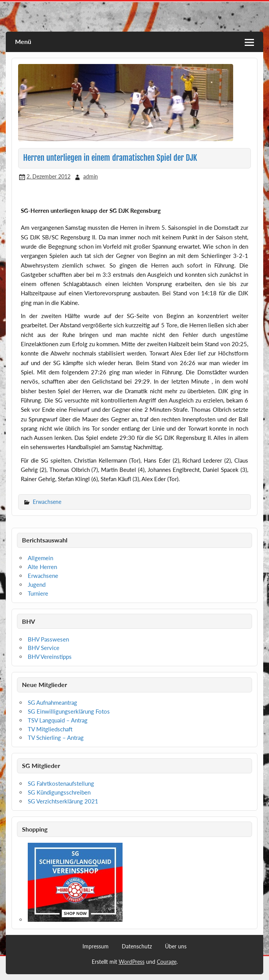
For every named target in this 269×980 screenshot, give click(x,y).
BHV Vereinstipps (50, 657)
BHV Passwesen (48, 639)
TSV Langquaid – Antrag (58, 720)
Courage (167, 962)
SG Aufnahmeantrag (52, 702)
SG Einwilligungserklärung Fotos (69, 711)
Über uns (176, 946)
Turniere (38, 593)
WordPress (132, 962)
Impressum (96, 946)
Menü (23, 41)
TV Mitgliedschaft (50, 729)
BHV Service (44, 648)
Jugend (37, 584)
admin (91, 176)
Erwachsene (47, 502)
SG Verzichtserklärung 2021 (63, 801)
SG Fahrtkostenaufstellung (61, 783)
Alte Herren (42, 567)
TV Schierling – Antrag (56, 738)
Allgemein (40, 558)
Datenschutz (137, 946)
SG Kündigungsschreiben (59, 792)
